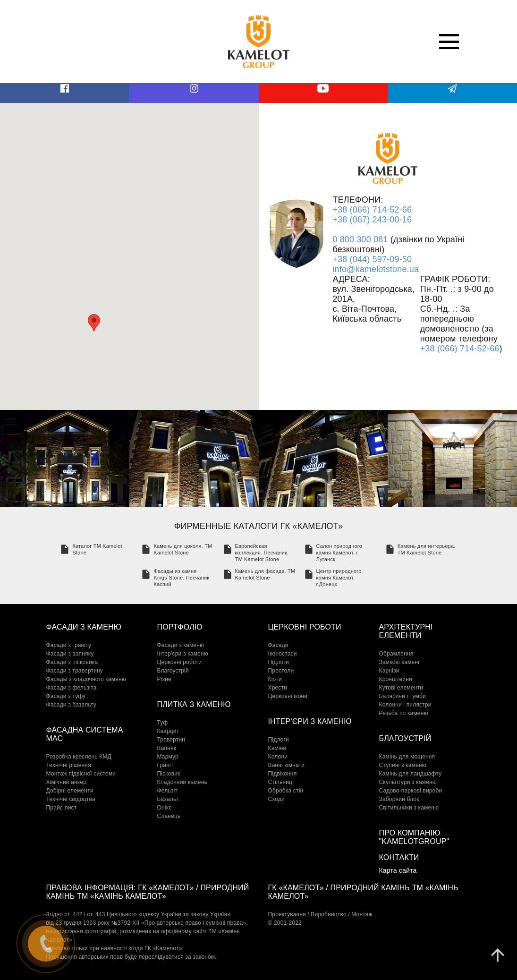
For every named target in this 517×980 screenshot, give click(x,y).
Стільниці (281, 782)
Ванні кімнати (287, 765)
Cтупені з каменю (403, 765)
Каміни (277, 748)
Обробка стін (286, 791)
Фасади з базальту (71, 705)
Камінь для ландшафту (411, 774)
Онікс (165, 808)
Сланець (169, 816)
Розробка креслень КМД (79, 757)
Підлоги (279, 662)
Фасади (278, 645)
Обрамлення (396, 654)
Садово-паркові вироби (411, 791)
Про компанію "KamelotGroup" (414, 837)
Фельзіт (168, 791)
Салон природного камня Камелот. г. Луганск (339, 553)
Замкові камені (399, 662)
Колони (278, 757)
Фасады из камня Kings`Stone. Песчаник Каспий (181, 578)
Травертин (171, 740)
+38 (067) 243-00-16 (372, 220)
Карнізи (389, 671)
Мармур (168, 757)
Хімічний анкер (67, 782)
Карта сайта (398, 870)
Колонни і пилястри (405, 705)
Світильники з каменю (409, 808)
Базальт (168, 799)
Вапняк (167, 748)
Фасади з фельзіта (72, 688)
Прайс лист (62, 808)
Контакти (399, 857)
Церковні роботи (180, 662)
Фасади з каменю (84, 627)
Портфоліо (180, 627)
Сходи (277, 799)
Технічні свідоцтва (71, 799)
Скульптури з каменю (408, 782)
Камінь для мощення (407, 757)
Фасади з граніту (69, 645)
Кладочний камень (182, 782)
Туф (163, 723)
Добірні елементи (70, 791)
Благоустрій (173, 671)
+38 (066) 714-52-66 (372, 210)
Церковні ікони (288, 696)
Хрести (278, 688)
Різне (164, 679)
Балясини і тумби (403, 696)
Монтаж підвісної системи (81, 774)
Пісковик (169, 774)
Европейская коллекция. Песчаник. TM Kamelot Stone (262, 553)
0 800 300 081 (360, 239)
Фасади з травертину (75, 671)
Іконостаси (283, 654)
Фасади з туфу (66, 696)
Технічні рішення (69, 765)
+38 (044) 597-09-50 (372, 259)
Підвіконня (283, 774)
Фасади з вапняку (70, 654)
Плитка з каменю (194, 704)
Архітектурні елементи (406, 631)
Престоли (281, 671)
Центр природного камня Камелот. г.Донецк (339, 578)
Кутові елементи (401, 688)
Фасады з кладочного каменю (86, 679)
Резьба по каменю (404, 713)
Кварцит (168, 731)
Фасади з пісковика (72, 662)
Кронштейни (396, 679)
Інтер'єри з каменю (183, 654)
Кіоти (275, 679)
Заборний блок (399, 799)
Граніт (165, 765)
